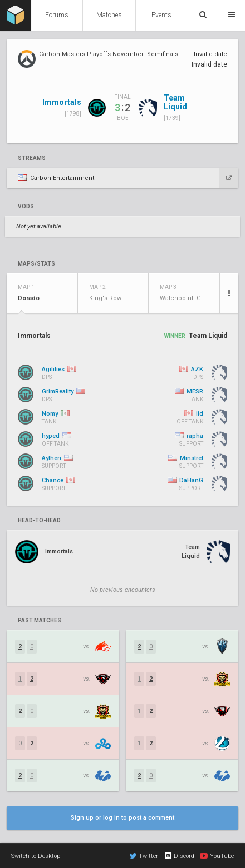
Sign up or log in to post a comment (122, 818)
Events (161, 15)
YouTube (217, 856)
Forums (57, 15)
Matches (109, 15)
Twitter (144, 856)
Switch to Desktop (36, 856)
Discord (179, 856)
